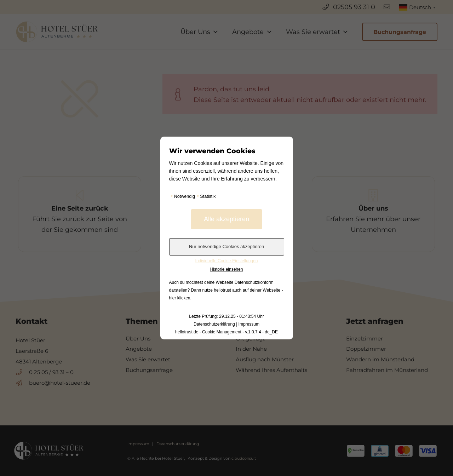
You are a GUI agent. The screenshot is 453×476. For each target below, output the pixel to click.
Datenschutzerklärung (214, 324)
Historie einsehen (227, 269)
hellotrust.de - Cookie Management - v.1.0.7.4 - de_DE (226, 332)
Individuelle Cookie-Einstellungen (227, 261)
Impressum (249, 324)
